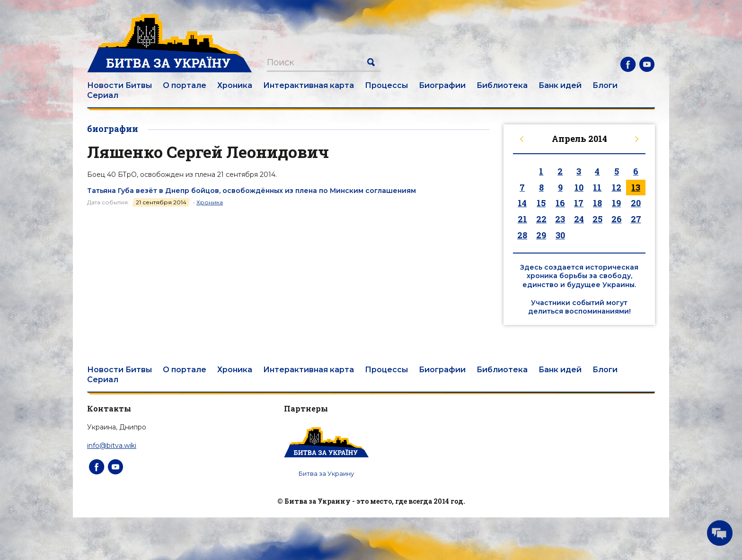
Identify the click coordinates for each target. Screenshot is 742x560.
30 (560, 235)
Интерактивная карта (309, 85)
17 (579, 203)
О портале (185, 85)
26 (617, 219)
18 (597, 203)
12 (617, 187)
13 (636, 187)
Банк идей (560, 85)
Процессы (386, 85)
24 (579, 219)
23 (560, 219)
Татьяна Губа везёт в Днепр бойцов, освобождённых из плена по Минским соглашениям (252, 191)
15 (541, 203)
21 (522, 219)
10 (579, 187)
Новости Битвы (119, 85)
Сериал (103, 95)
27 (636, 219)
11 (597, 187)
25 (597, 219)
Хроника (235, 85)
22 (541, 219)
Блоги (605, 85)
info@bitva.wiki (112, 446)
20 (636, 203)
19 (616, 203)
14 (522, 203)
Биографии (442, 85)
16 (560, 203)
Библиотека (502, 85)
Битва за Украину (326, 473)
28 (522, 235)
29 (541, 235)
